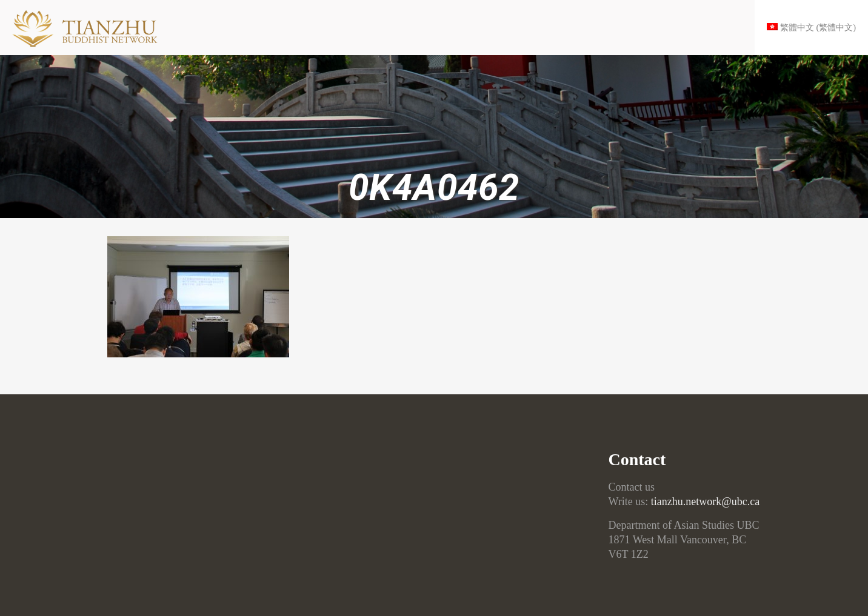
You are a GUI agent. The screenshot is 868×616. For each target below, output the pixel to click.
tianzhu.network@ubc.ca (706, 502)
